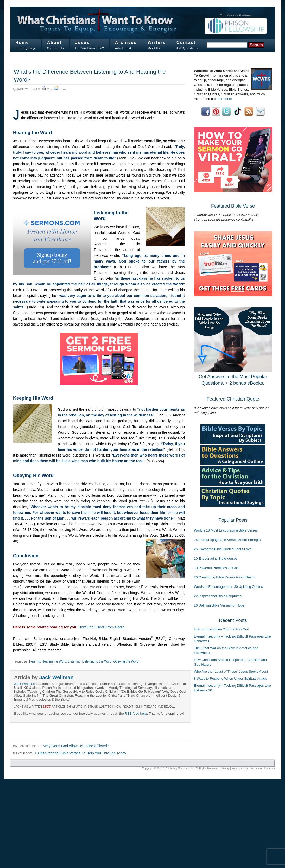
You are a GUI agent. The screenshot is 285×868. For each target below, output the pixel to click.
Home (22, 43)
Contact (186, 43)
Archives (126, 43)
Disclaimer (256, 768)
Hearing (35, 661)
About (54, 43)
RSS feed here (136, 713)
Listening (74, 661)
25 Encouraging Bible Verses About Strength (227, 540)
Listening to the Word (97, 661)
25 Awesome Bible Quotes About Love (223, 549)
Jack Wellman (28, 89)
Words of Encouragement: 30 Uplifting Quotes (228, 587)
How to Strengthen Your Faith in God (221, 629)
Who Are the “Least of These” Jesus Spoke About (231, 672)
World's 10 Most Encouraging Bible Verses (226, 530)
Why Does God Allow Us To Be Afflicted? (76, 746)
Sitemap (225, 768)
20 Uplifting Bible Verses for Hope (219, 605)
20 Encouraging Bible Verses (216, 558)
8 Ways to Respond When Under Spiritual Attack (230, 679)
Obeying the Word (126, 661)
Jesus (82, 43)
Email (63, 89)
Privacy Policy (240, 768)
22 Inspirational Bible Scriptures (218, 596)
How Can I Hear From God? (101, 627)
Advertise (269, 768)
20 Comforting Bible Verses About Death (224, 577)
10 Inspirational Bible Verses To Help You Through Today (80, 753)
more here (224, 99)
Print (50, 89)
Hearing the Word (54, 661)
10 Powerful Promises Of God (216, 568)
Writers (157, 43)
